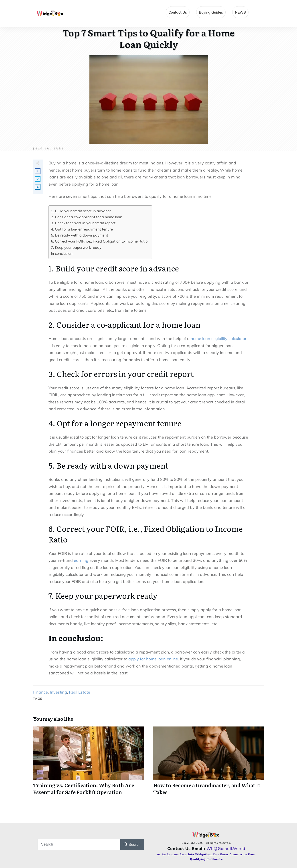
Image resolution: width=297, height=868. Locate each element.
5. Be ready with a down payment (80, 235)
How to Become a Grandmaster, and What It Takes (209, 763)
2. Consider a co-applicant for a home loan (87, 217)
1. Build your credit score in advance (81, 211)
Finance (40, 692)
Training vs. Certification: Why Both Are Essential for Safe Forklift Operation (89, 763)
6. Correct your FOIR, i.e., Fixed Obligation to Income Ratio (99, 241)
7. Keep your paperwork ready (76, 247)
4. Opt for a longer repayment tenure (82, 229)
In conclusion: (62, 253)
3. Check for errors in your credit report (83, 223)
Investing (58, 692)
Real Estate (80, 692)
